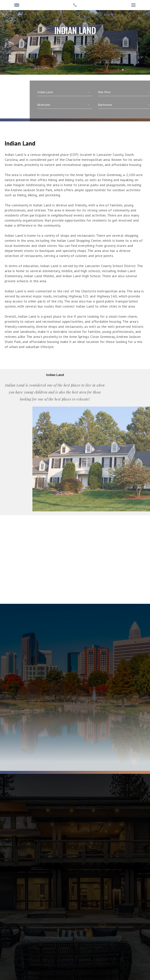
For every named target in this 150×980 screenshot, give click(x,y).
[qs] (118, 105)
